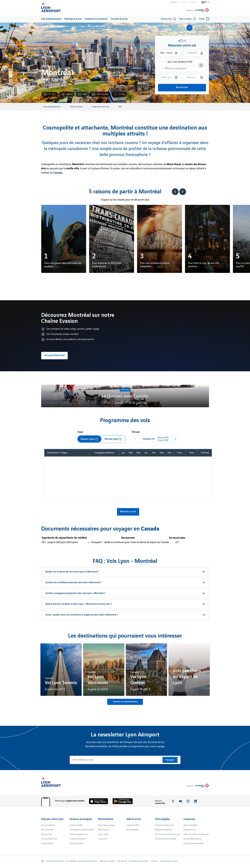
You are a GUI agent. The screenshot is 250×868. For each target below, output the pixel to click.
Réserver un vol (128, 512)
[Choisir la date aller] (169, 78)
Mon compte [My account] (187, 19)
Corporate (194, 2)
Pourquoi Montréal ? (52, 107)
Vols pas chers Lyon (52, 819)
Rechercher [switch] (168, 19)
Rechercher (182, 87)
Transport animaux (78, 839)
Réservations (106, 819)
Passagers (174, 2)
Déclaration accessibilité (166, 839)
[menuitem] (51, 19)
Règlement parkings (163, 830)
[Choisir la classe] (195, 53)
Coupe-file (103, 839)
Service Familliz (76, 825)
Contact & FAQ (133, 825)
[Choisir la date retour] (195, 78)
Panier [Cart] (204, 19)
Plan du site (122, 861)
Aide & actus (134, 819)
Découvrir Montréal (54, 355)
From (164, 62)
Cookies (154, 861)
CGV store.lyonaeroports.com (168, 834)
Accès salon (103, 834)
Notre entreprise (190, 825)
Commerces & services (96, 19)
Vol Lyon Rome (47, 830)
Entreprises (184, 2)
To (162, 68)
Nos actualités (133, 830)
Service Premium (77, 843)
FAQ (120, 107)
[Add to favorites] (189, 28)
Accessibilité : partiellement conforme (82, 861)
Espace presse (190, 830)
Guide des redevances (164, 825)
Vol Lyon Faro (47, 834)
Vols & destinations (51, 19)
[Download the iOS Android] (124, 802)
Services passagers (81, 819)
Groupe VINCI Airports (193, 839)
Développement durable (194, 843)
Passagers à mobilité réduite (82, 830)
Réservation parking (106, 825)
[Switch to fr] (205, 2)
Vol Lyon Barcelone (49, 839)
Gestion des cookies (169, 861)
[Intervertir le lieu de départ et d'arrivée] (201, 65)
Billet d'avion (103, 830)
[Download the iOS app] (100, 802)
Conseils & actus (119, 19)
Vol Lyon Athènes (48, 825)
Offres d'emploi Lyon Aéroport (196, 834)
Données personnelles (139, 861)
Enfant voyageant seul (79, 834)
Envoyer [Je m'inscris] (170, 760)
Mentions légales (107, 861)
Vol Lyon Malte (47, 843)
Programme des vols (100, 107)
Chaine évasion (76, 107)
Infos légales (163, 819)
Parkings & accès (73, 19)
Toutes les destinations (125, 702)
